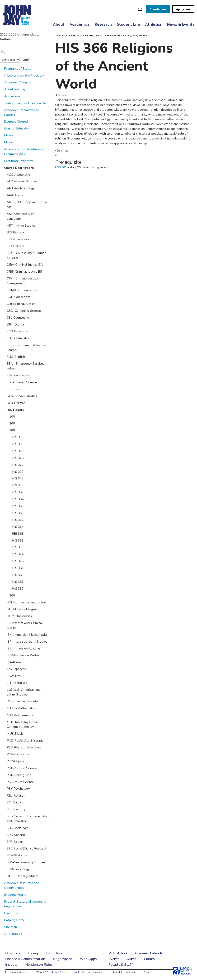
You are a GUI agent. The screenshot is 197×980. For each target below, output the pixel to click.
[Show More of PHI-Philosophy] (4, 754)
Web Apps (88, 959)
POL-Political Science (22, 768)
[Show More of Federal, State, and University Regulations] (2, 901)
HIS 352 (18, 492)
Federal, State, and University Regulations (25, 904)
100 (12, 417)
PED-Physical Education (24, 747)
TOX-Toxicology (18, 869)
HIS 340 (18, 478)
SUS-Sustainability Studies (26, 862)
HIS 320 (18, 444)
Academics (80, 24)
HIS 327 (18, 465)
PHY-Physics (16, 761)
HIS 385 (18, 582)
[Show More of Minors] (2, 142)
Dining (33, 953)
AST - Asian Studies (21, 226)
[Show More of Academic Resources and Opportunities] (2, 883)
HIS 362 (18, 520)
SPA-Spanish (16, 835)
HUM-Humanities (19, 616)
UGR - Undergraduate (23, 876)
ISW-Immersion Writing (24, 655)
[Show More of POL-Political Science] (4, 768)
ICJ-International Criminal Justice (25, 625)
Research (103, 24)
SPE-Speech (15, 842)
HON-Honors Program (23, 609)
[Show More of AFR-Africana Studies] (4, 181)
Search (26, 60)
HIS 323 (18, 451)
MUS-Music (15, 734)
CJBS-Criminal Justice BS (24, 272)
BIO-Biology (15, 232)
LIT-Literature (17, 683)
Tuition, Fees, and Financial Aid (26, 103)
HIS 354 (18, 499)
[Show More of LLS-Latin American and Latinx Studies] (4, 689)
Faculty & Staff (121, 965)
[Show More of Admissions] (2, 96)
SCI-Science (15, 802)
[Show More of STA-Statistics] (4, 855)
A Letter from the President (24, 76)
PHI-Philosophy (18, 754)
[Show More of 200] (7, 423)
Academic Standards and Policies (22, 112)
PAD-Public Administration (26, 741)
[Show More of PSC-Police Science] (4, 782)
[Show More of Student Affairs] (2, 894)
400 (12, 596)
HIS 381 (18, 568)
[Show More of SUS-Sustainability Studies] (4, 862)
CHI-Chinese (16, 246)
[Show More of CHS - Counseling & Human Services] (4, 253)
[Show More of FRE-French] (4, 389)
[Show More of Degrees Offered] (2, 121)
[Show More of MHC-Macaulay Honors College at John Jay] (4, 722)
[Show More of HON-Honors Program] (4, 609)
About (59, 24)
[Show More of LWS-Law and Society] (4, 701)
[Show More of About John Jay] (2, 89)
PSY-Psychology (18, 789)
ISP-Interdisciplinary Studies (27, 642)
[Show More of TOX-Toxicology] (4, 869)
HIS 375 (18, 561)
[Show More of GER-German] (4, 403)
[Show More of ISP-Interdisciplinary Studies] (4, 641)
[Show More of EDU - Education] (4, 338)
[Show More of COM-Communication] (4, 290)
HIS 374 (18, 554)
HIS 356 (18, 506)
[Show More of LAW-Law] (4, 676)
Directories (12, 913)
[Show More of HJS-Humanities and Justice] (4, 602)
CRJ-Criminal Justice (21, 304)
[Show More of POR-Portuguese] (4, 775)
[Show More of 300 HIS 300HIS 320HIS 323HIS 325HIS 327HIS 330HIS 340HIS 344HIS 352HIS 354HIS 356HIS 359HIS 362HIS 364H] (7, 430)
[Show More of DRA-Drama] (4, 324)
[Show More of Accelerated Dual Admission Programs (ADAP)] (2, 149)
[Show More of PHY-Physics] (4, 761)
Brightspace (62, 959)
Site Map (11, 927)
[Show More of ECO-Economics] (4, 331)
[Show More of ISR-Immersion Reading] (4, 648)
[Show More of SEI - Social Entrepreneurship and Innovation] (4, 816)
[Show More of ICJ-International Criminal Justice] (4, 623)
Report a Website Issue (16, 972)
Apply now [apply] (183, 9)
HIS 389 (18, 589)
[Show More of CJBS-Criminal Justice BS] (4, 271)
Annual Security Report (124, 972)
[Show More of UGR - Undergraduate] (4, 876)
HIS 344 (18, 485)
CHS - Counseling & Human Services (26, 255)
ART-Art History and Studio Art (27, 204)
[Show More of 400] (7, 595)
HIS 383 (18, 575)
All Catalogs (13, 934)
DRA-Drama (15, 324)
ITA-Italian (14, 662)
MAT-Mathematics (20, 715)
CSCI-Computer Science (24, 311)
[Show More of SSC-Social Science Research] (4, 848)
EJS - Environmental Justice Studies (26, 348)
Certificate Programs (19, 161)
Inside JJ (11, 965)
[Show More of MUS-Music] (4, 733)
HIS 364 (18, 527)
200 (12, 423)
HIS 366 (18, 534)
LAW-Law (14, 676)
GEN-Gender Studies (22, 396)
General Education (17, 128)
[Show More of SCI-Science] (4, 802)
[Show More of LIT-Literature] (4, 683)
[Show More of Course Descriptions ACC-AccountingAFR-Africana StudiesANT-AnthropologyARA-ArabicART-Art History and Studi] (2, 168)
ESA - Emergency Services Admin (25, 366)
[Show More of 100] (7, 416)
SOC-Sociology (17, 828)
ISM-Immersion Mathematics (27, 635)
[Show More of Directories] (2, 913)
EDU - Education (19, 338)
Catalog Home (15, 920)
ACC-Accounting (18, 175)
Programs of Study (18, 69)
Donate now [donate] (158, 9)
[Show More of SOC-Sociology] (4, 828)
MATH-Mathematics (21, 708)
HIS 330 (18, 472)
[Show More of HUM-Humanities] (4, 616)
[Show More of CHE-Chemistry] (4, 239)
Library (150, 959)
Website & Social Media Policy (51, 972)
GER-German (16, 403)
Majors (9, 135)
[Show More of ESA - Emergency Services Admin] (4, 363)
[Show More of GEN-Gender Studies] (4, 396)
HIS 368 (18, 541)
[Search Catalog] (20, 52)
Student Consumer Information (89, 972)
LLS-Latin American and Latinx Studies (24, 692)
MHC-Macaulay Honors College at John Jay (23, 724)
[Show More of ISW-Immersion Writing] (4, 655)
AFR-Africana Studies (22, 181)
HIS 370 (18, 547)
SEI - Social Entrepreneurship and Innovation (28, 819)
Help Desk (54, 953)
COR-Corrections (19, 297)
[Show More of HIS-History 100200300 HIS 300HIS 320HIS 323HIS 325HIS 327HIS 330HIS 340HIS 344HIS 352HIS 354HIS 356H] (4, 410)
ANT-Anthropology (21, 188)
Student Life (128, 24)
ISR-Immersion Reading (23, 648)
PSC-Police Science (20, 782)
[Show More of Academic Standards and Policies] (2, 110)
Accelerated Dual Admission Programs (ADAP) (24, 152)
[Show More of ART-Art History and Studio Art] (4, 202)
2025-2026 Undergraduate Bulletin (74, 36)
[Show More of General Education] (2, 128)
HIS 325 (18, 458)
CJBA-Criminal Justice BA (25, 265)
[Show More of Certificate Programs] (2, 161)
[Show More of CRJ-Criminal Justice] (4, 304)
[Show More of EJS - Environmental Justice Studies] (4, 345)
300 (12, 430)
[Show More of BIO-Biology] (4, 232)
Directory (13, 953)
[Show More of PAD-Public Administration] (4, 740)
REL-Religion (16, 796)
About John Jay (15, 89)
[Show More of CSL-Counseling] (4, 317)
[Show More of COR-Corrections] (4, 297)
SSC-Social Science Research (27, 848)
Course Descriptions (19, 168)
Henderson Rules (39, 965)
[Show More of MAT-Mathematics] (4, 715)
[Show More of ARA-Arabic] (4, 195)
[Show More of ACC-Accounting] (4, 174)
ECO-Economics (18, 331)
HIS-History (15, 410)
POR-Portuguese (19, 775)
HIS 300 (18, 437)
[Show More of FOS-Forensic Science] (4, 382)
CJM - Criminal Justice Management (22, 281)
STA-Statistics (17, 855)
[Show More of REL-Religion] (4, 795)
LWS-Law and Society (22, 701)
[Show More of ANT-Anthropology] (4, 188)
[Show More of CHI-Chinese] (4, 246)
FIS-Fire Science (18, 375)
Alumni (132, 959)
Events (114, 959)
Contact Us (149, 972)
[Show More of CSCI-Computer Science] (4, 311)
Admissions (12, 96)
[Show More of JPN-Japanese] (4, 669)
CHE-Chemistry (18, 239)
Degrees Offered (16, 122)
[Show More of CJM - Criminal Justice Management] (4, 278)
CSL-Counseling (18, 318)
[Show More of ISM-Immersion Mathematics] (4, 634)
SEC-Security (16, 809)
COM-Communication (22, 290)
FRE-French (15, 389)
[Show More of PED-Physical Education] (4, 747)
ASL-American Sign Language (20, 216)
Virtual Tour (118, 953)
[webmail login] (140, 9)
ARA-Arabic (15, 195)
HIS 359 (18, 513)
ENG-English (16, 357)
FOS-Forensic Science (22, 382)
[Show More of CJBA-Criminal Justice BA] (4, 264)
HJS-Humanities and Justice (26, 602)
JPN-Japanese (16, 669)
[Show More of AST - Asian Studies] (4, 225)
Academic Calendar (18, 82)
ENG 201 (61, 167)
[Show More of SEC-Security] (4, 809)
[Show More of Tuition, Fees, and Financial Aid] (2, 103)
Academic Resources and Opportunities (22, 885)
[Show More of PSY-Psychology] (4, 788)
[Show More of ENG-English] (4, 357)
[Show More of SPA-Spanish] (4, 835)
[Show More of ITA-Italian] (4, 662)
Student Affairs (15, 895)
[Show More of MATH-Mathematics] (4, 708)
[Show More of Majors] (2, 135)
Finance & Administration (25, 959)
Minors (9, 142)
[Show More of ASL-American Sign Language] (4, 214)
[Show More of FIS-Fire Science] (4, 375)
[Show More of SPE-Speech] (4, 842)
